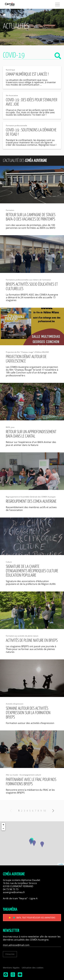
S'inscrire (10, 954)
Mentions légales (11, 968)
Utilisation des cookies (33, 968)
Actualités (14, 15)
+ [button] (3, 825)
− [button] (3, 829)
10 (44, 811)
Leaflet (61, 864)
